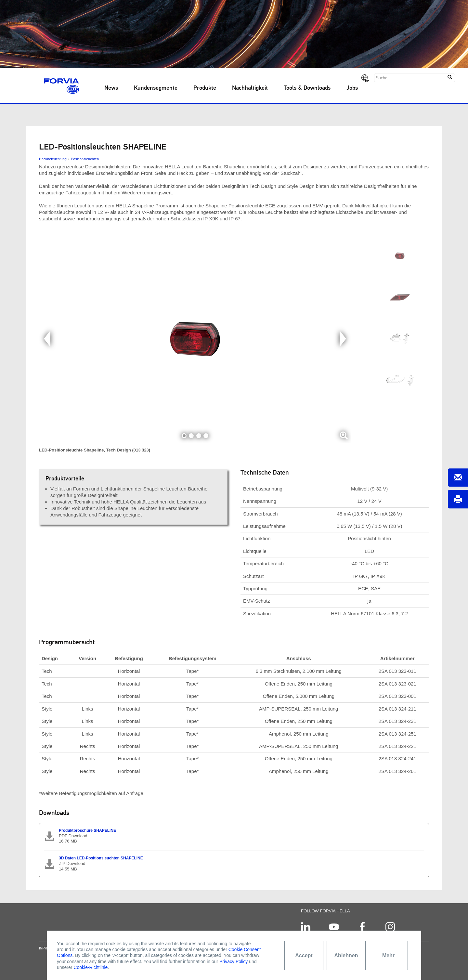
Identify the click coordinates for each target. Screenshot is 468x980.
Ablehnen (346, 955)
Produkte (205, 88)
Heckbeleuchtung (53, 159)
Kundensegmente (156, 88)
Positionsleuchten (85, 159)
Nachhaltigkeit (250, 88)
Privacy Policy (234, 961)
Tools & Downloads (307, 88)
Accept (304, 955)
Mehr (388, 955)
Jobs (352, 88)
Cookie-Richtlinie (91, 967)
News (111, 88)
